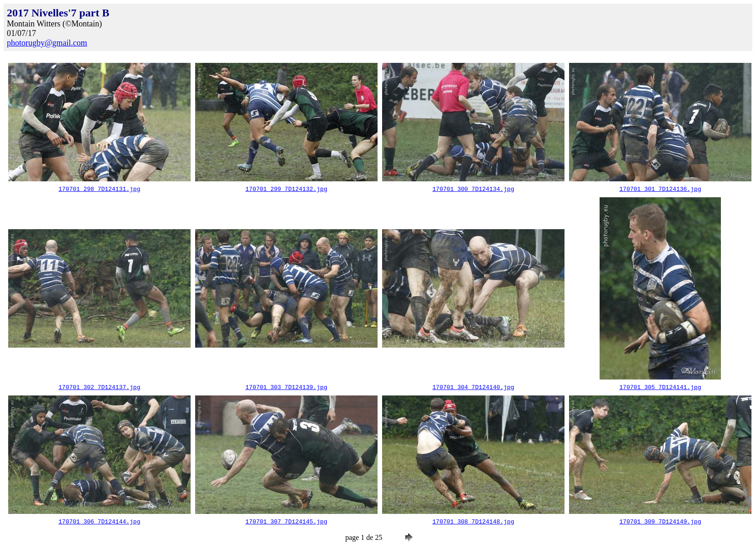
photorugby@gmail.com (47, 43)
